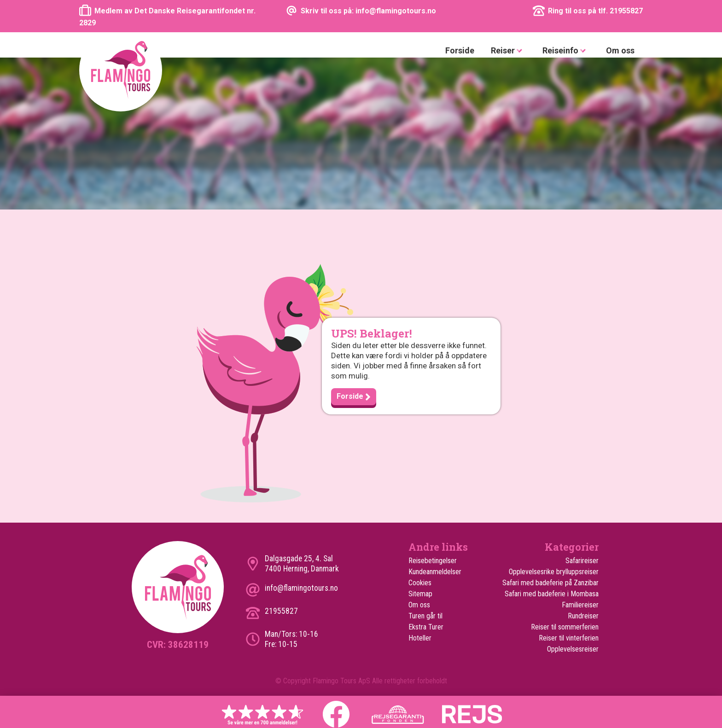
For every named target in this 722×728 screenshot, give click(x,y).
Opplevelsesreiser (573, 649)
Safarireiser (582, 561)
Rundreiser (583, 616)
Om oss (620, 50)
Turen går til (425, 616)
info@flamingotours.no (301, 588)
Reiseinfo (566, 51)
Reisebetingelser (433, 561)
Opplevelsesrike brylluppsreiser (554, 572)
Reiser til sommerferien (565, 627)
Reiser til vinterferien (569, 638)
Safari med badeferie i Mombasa (552, 594)
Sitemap (420, 594)
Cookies (420, 583)
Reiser (508, 51)
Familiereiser (580, 605)
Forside (460, 50)
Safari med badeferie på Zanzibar (550, 583)
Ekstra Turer (426, 627)
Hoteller (420, 638)
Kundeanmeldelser (435, 572)
